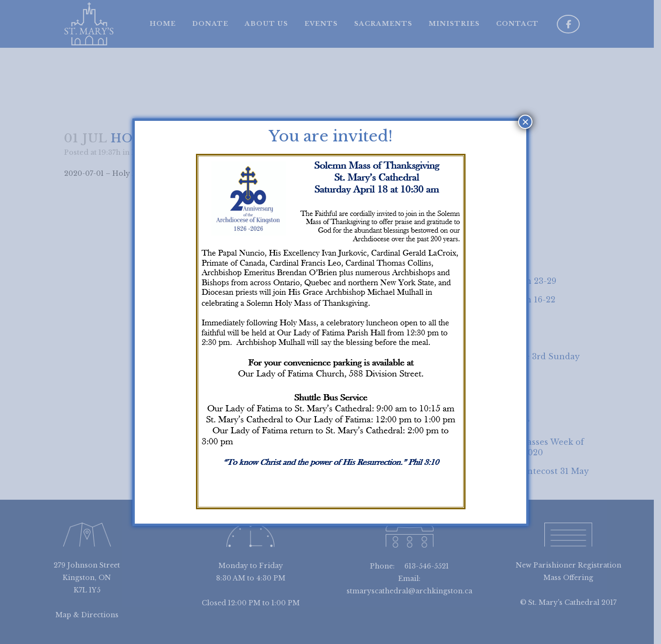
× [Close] (526, 122)
